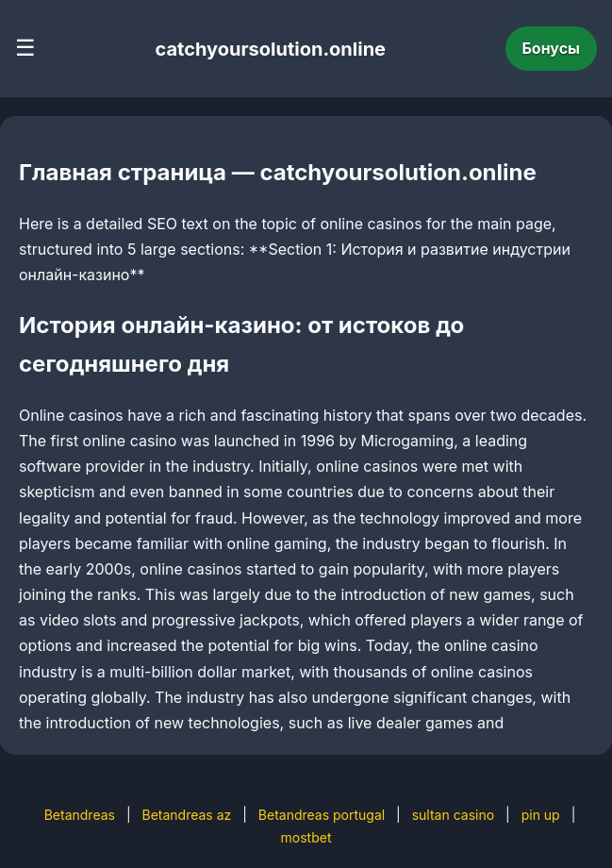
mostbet (306, 837)
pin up (541, 815)
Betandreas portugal (322, 815)
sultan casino (453, 815)
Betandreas (80, 815)
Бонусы (552, 48)
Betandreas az (186, 815)
